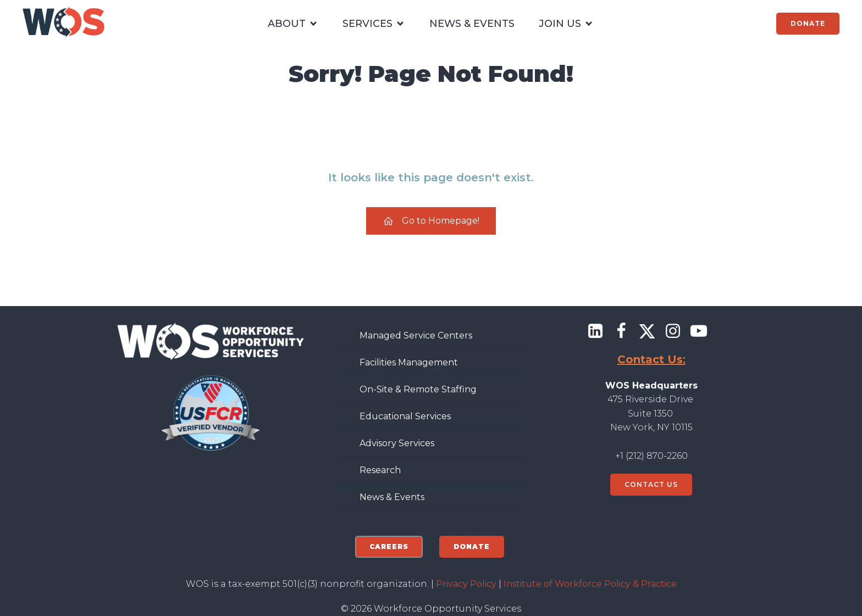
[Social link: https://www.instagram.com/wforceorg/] (677, 331)
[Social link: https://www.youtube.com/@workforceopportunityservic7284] (703, 331)
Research (380, 470)
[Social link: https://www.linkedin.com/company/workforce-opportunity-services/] (599, 331)
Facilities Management (409, 362)
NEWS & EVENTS (472, 24)
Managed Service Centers (416, 335)
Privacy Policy (466, 584)
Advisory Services (397, 443)
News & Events (392, 497)
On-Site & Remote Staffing (418, 389)
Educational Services (405, 416)
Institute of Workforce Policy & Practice (590, 584)
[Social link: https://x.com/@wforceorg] (651, 331)
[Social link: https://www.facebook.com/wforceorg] (625, 331)
